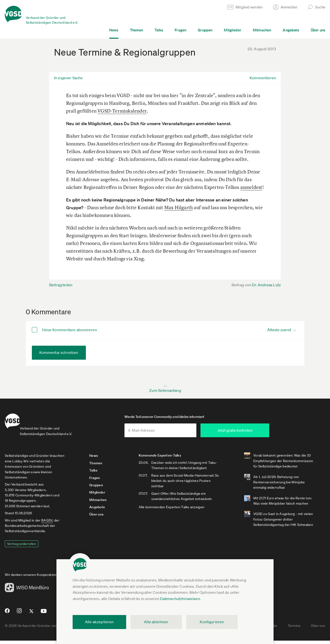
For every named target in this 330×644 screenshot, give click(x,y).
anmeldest (251, 187)
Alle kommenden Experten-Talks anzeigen (180, 521)
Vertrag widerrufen (22, 547)
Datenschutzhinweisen (180, 599)
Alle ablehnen (156, 622)
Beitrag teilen (61, 285)
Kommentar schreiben (59, 352)
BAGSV (47, 524)
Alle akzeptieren (99, 622)
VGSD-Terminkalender (122, 111)
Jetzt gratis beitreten (263, 434)
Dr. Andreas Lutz (266, 285)
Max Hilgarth (179, 207)
